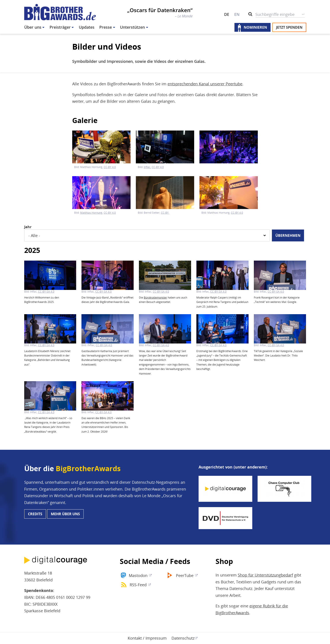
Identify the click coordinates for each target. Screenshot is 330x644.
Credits (35, 514)
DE (227, 14)
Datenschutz (183, 638)
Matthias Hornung (91, 213)
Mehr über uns (65, 514)
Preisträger (60, 27)
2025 (32, 250)
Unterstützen (132, 27)
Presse (106, 27)
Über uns (33, 27)
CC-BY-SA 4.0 (46, 292)
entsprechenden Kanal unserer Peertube (205, 84)
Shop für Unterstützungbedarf (265, 575)
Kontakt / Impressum (147, 638)
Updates (87, 27)
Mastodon (138, 575)
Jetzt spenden (289, 27)
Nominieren (255, 27)
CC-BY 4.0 (110, 167)
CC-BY (165, 213)
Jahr (28, 227)
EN (237, 14)
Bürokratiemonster (155, 298)
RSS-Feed (138, 585)
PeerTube (185, 575)
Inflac (147, 167)
